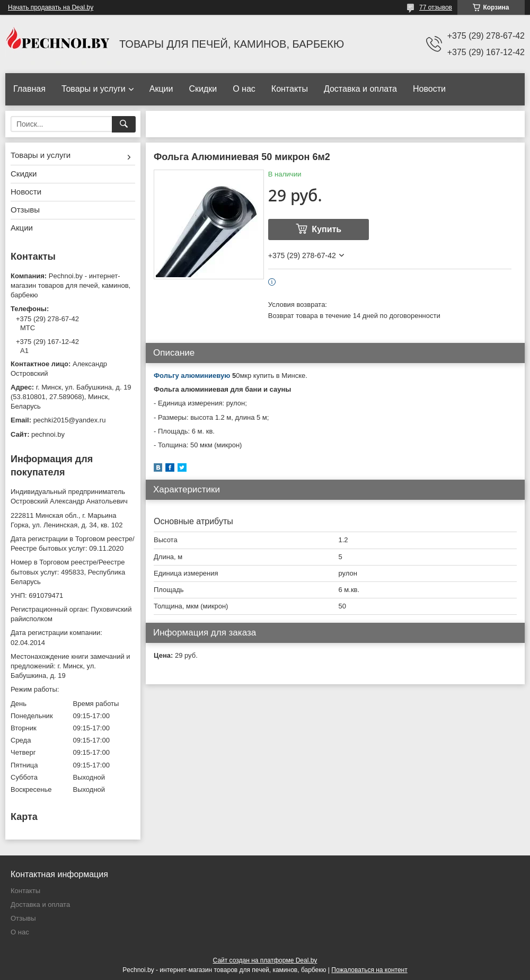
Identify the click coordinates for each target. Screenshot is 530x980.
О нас (244, 89)
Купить (326, 229)
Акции (161, 89)
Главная (29, 89)
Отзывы (25, 210)
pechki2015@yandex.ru (70, 420)
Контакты (290, 89)
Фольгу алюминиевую (192, 376)
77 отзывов (436, 7)
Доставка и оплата (360, 89)
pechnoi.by (48, 434)
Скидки (203, 89)
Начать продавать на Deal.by (51, 7)
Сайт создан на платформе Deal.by (265, 960)
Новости (429, 89)
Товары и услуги (94, 89)
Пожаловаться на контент (369, 970)
